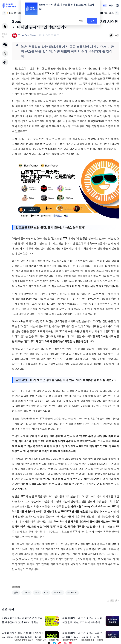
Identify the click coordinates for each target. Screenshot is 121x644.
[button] (117, 5)
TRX (37, 593)
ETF (46, 593)
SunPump (72, 593)
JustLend (58, 593)
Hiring (100, 640)
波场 (16, 593)
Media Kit (54, 640)
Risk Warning (87, 640)
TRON (26, 593)
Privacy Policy (69, 640)
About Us (41, 640)
